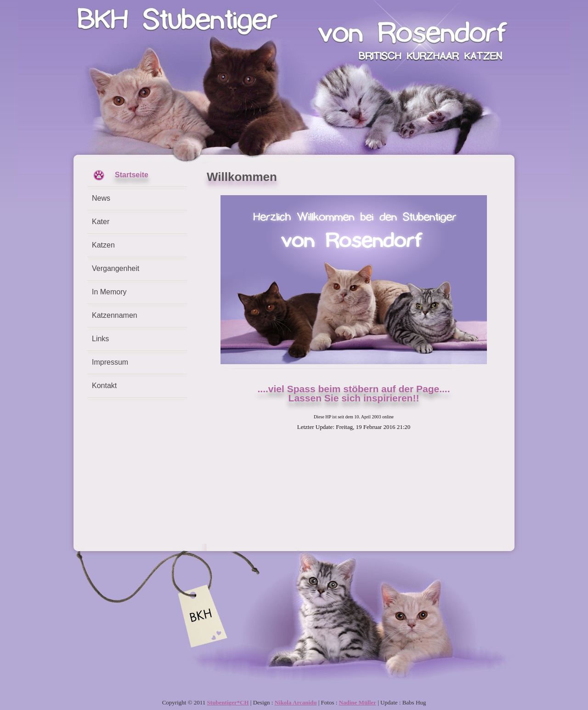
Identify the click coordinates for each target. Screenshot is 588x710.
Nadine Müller (358, 702)
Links (100, 339)
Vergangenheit (116, 268)
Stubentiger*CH (228, 702)
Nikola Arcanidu (296, 702)
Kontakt (104, 386)
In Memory (109, 292)
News (101, 198)
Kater (101, 222)
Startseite (132, 175)
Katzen (103, 245)
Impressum (110, 362)
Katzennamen (115, 315)
